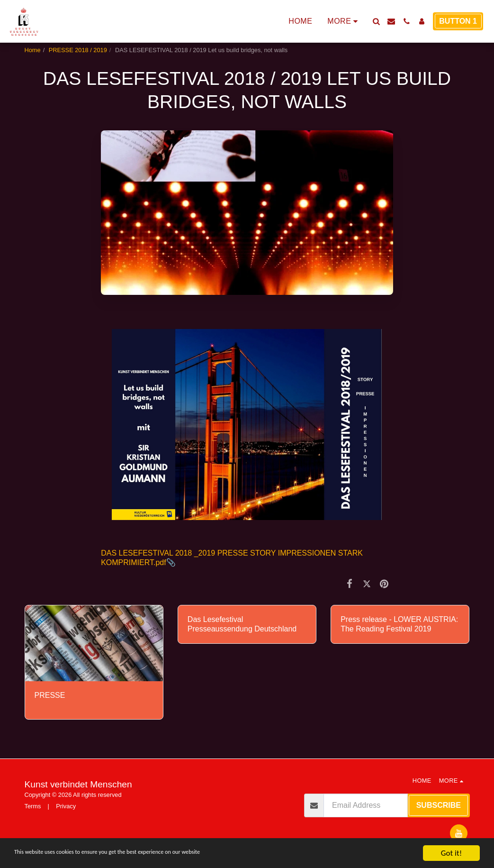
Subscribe (439, 805)
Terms (33, 806)
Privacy (66, 806)
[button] (376, 21)
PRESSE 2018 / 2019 (78, 50)
